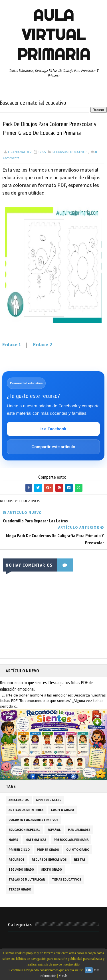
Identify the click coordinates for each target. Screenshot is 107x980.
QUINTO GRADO (78, 850)
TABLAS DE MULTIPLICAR (27, 879)
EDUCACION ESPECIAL (24, 830)
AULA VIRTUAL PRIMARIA (54, 35)
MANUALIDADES (79, 830)
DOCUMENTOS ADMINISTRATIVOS (34, 820)
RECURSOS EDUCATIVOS (70, 152)
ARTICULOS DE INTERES (26, 810)
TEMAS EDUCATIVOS (67, 879)
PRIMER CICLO (19, 850)
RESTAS (80, 860)
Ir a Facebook (53, 429)
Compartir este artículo (53, 447)
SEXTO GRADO (52, 870)
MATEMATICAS (36, 840)
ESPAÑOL (54, 830)
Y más (63, 976)
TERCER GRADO (20, 889)
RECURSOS (17, 860)
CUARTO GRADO (62, 810)
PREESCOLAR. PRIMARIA (71, 840)
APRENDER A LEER (49, 800)
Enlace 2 (43, 344)
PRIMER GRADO (48, 850)
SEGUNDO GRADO (21, 870)
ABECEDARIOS (19, 800)
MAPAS (13, 840)
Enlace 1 (12, 344)
